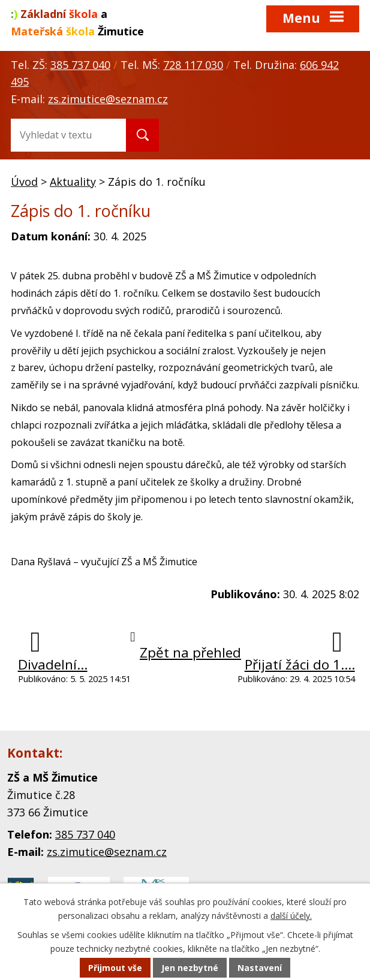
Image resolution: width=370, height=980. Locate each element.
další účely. (291, 916)
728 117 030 (193, 65)
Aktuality (73, 182)
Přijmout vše (115, 968)
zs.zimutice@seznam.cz (108, 99)
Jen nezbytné (190, 968)
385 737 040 (80, 65)
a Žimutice (77, 22)
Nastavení (260, 968)
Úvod (24, 182)
